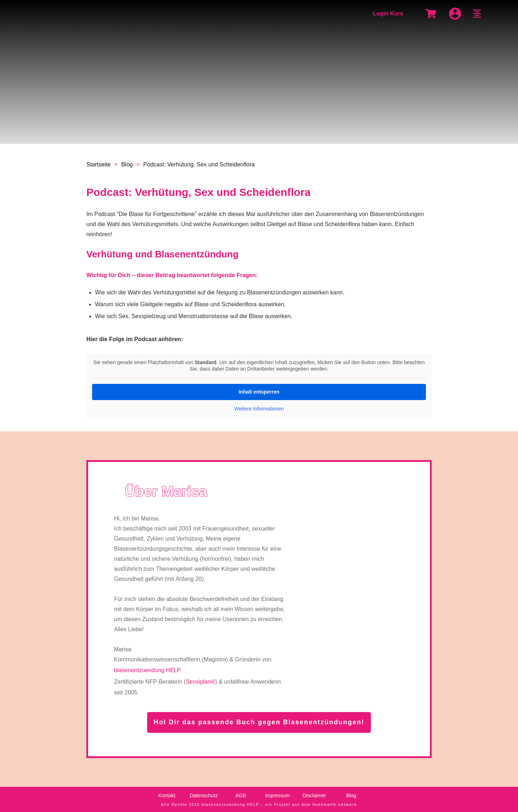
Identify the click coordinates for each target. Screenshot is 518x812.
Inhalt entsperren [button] (259, 392)
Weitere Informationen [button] (259, 409)
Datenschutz (204, 795)
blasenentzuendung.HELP (147, 670)
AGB (241, 795)
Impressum (278, 795)
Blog (351, 795)
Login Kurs (388, 13)
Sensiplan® (200, 682)
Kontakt (167, 795)
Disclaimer (314, 795)
